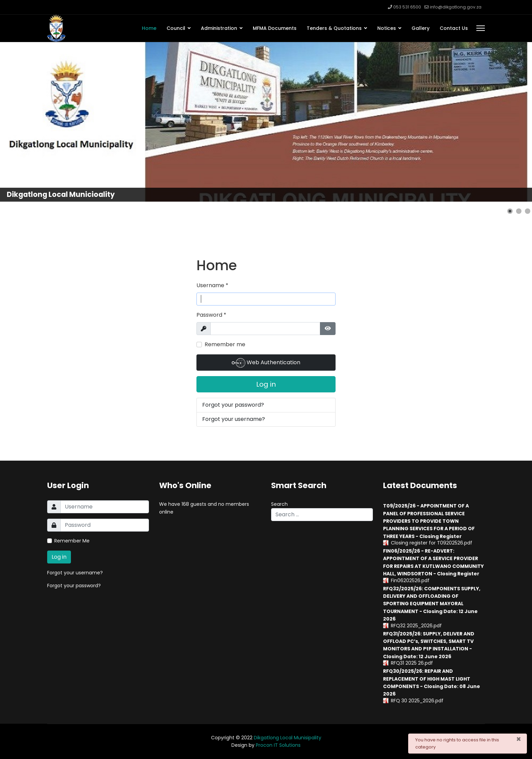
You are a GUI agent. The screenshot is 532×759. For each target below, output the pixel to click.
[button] (510, 211)
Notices (387, 28)
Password (211, 315)
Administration (219, 28)
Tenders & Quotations (334, 28)
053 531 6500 (407, 7)
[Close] (519, 739)
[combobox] (322, 515)
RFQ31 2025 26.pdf (412, 663)
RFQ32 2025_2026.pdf (416, 626)
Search (279, 504)
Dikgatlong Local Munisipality (288, 738)
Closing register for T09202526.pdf (432, 543)
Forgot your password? (233, 405)
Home (149, 28)
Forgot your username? (234, 419)
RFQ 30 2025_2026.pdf (417, 701)
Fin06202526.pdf (410, 580)
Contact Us (454, 28)
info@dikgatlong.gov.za (456, 7)
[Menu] (481, 28)
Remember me (225, 344)
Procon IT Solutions (278, 745)
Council (176, 28)
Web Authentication (266, 363)
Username (212, 285)
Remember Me (72, 541)
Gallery (421, 28)
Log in (266, 384)
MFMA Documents (275, 28)
